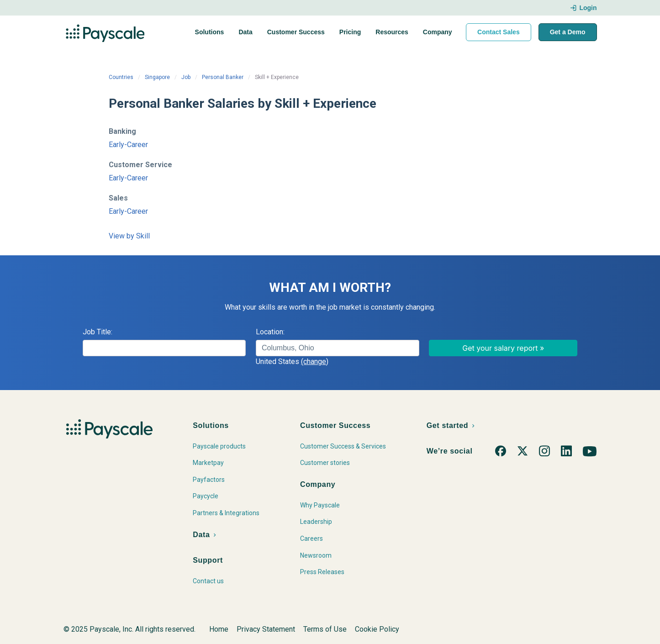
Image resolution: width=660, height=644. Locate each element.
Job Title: (98, 332)
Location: (270, 332)
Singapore (157, 77)
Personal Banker (223, 77)
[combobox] (338, 348)
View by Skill (129, 236)
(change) (315, 362)
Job (186, 77)
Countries (121, 77)
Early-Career (128, 145)
